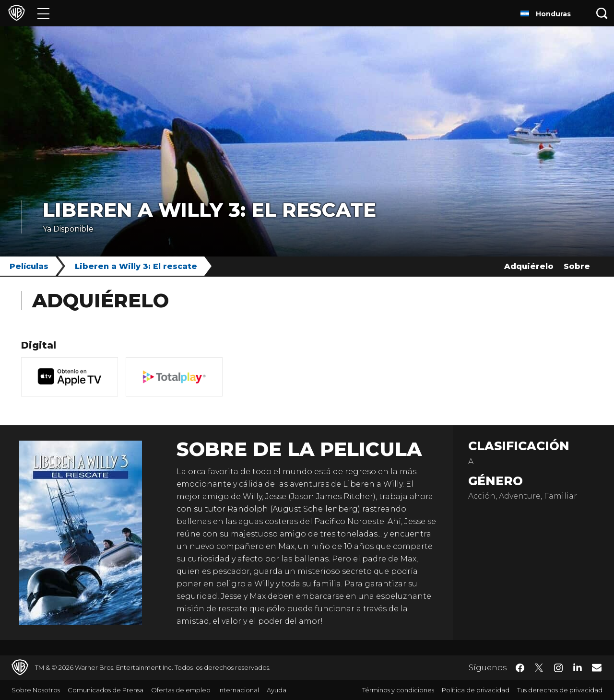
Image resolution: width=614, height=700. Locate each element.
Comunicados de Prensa (106, 690)
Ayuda (277, 690)
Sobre (577, 266)
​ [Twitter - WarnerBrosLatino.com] (539, 668)
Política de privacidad (476, 690)
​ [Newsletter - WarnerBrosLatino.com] (597, 667)
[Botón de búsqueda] (602, 13)
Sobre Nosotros (36, 690)
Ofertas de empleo (181, 690)
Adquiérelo (529, 266)
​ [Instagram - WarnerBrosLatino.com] (558, 668)
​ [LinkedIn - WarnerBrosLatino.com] (578, 667)
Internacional (239, 690)
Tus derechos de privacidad (560, 690)
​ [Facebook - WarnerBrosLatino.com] (520, 668)
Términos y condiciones (398, 690)
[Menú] (43, 13)
